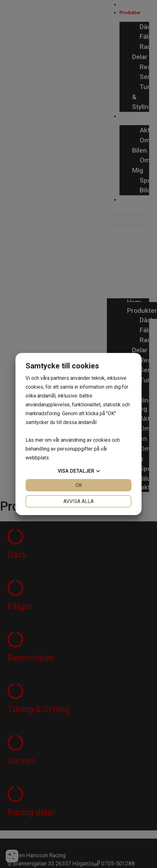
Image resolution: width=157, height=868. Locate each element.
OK (79, 485)
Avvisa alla (78, 501)
